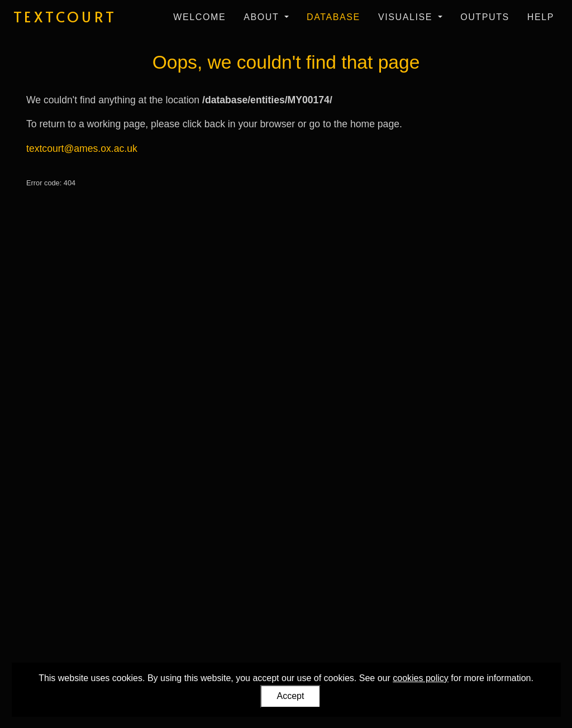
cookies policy (421, 678)
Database (333, 17)
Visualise (407, 17)
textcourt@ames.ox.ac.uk (82, 149)
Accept (291, 696)
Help (541, 17)
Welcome (199, 17)
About (263, 17)
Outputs (485, 17)
